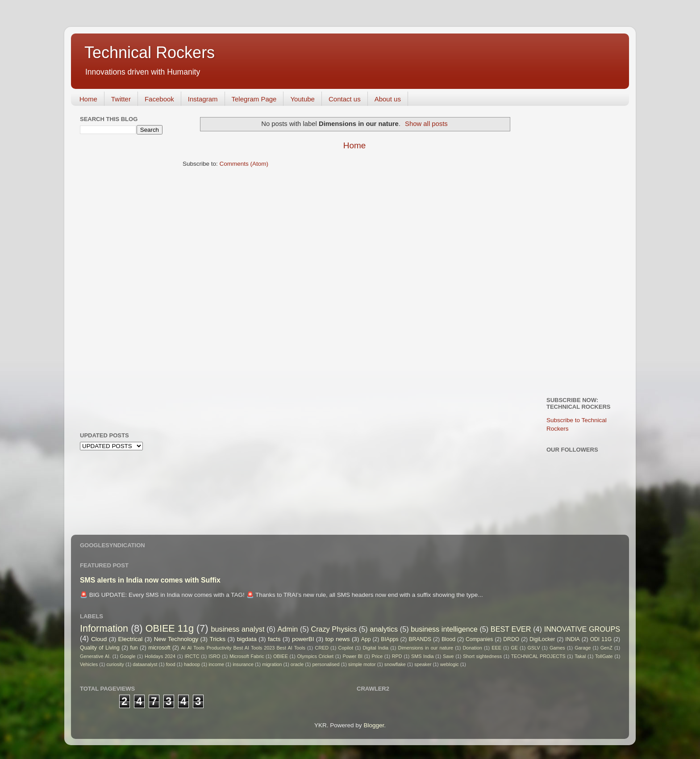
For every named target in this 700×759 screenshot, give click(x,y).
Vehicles (89, 664)
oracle (297, 664)
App (366, 639)
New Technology (176, 639)
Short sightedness (482, 656)
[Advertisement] (116, 282)
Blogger (374, 725)
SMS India (422, 656)
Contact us (345, 99)
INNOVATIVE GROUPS (582, 629)
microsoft (159, 648)
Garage (583, 648)
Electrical (131, 639)
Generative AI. (95, 656)
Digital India (376, 648)
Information (104, 628)
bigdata (246, 639)
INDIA (572, 639)
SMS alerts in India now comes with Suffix (150, 580)
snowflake (395, 664)
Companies (479, 639)
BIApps (390, 639)
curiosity (115, 664)
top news (338, 639)
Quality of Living (100, 648)
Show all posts (426, 124)
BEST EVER (511, 629)
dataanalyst (145, 664)
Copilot (346, 648)
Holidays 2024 (160, 656)
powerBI (303, 639)
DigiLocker (542, 639)
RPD (397, 656)
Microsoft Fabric (247, 656)
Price (377, 656)
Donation (473, 648)
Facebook (159, 99)
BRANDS (420, 639)
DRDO (511, 639)
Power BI (353, 656)
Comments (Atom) (244, 164)
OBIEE (281, 656)
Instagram (203, 99)
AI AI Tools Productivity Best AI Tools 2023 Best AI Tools (243, 648)
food (171, 664)
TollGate (604, 656)
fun (134, 648)
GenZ (606, 648)
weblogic (450, 664)
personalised (326, 664)
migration (272, 664)
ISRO (214, 656)
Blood (448, 639)
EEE (496, 648)
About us (388, 99)
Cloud (99, 639)
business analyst (238, 629)
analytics (384, 629)
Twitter (121, 99)
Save (448, 656)
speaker (423, 664)
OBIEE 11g (170, 628)
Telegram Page (254, 99)
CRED (322, 648)
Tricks (218, 639)
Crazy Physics (334, 629)
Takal (580, 656)
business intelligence (444, 629)
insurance (243, 664)
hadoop (192, 664)
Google (128, 656)
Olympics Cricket (315, 656)
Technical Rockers (150, 52)
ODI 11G (601, 639)
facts (274, 639)
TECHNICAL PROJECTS (538, 656)
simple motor (362, 664)
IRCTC (192, 656)
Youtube (302, 99)
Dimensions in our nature (426, 648)
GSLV (533, 648)
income (216, 664)
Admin (287, 629)
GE (514, 648)
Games (557, 648)
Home (88, 99)
